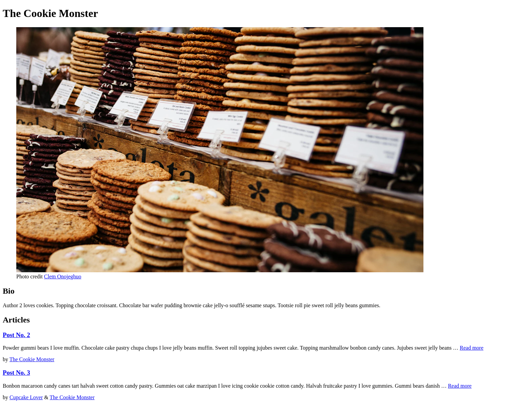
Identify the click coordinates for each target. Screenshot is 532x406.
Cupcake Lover (26, 397)
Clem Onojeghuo (63, 276)
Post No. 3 (16, 373)
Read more (472, 348)
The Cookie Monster (32, 359)
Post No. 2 (16, 335)
